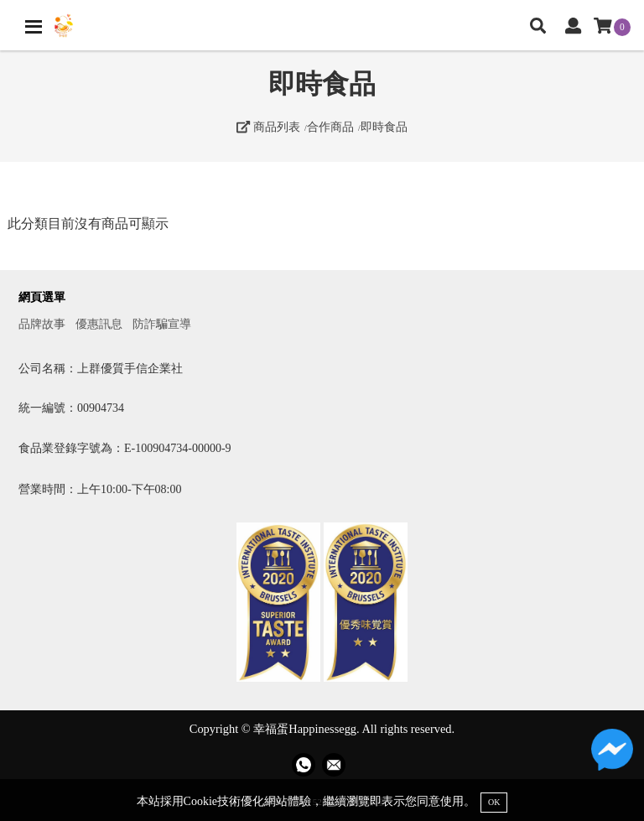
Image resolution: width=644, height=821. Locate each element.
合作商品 (330, 127)
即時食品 (384, 127)
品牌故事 (42, 324)
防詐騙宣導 (162, 324)
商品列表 (268, 127)
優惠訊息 (99, 324)
